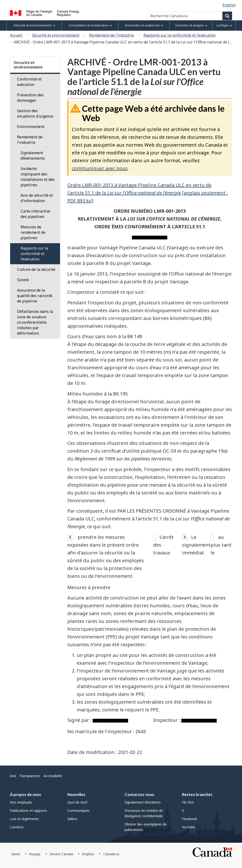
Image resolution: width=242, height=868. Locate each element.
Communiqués (78, 811)
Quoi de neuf (77, 802)
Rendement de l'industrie (112, 35)
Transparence (30, 776)
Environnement (31, 127)
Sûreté (23, 280)
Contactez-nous (139, 794)
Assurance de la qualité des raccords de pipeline (35, 296)
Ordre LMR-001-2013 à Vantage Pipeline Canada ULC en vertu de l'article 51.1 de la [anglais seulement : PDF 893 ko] (148, 193)
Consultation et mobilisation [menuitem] (90, 25)
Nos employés (21, 802)
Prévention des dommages (30, 98)
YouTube (189, 827)
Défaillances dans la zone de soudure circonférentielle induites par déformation (35, 322)
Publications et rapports (28, 811)
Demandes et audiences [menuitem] (144, 25)
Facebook (190, 819)
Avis (13, 776)
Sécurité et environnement (56, 35)
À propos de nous (26, 794)
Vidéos (72, 819)
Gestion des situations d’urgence (35, 113)
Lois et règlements (24, 819)
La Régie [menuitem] (224, 25)
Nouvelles (76, 794)
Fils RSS (188, 802)
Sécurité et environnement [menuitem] (34, 25)
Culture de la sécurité (36, 269)
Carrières (17, 827)
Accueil (16, 35)
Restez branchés (197, 794)
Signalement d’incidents (143, 802)
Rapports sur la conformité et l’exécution (179, 35)
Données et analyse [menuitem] (191, 25)
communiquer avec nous (100, 168)
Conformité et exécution (29, 82)
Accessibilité (53, 776)
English (229, 5)
